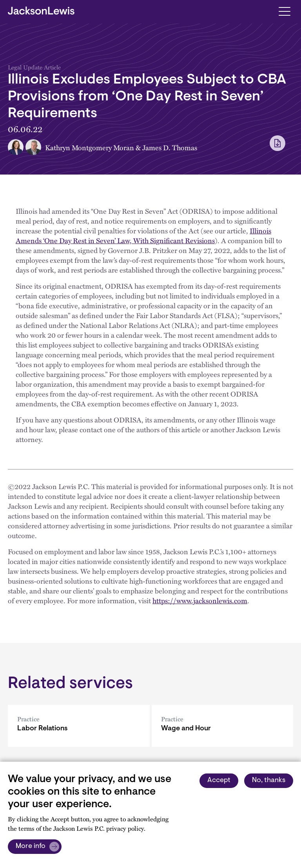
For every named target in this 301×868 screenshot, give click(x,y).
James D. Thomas (170, 147)
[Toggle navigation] (284, 11)
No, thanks (269, 781)
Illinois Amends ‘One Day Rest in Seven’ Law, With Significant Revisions (143, 235)
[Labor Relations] (79, 726)
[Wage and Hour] (223, 726)
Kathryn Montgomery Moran (90, 147)
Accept (219, 781)
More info (31, 846)
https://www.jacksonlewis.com (200, 600)
